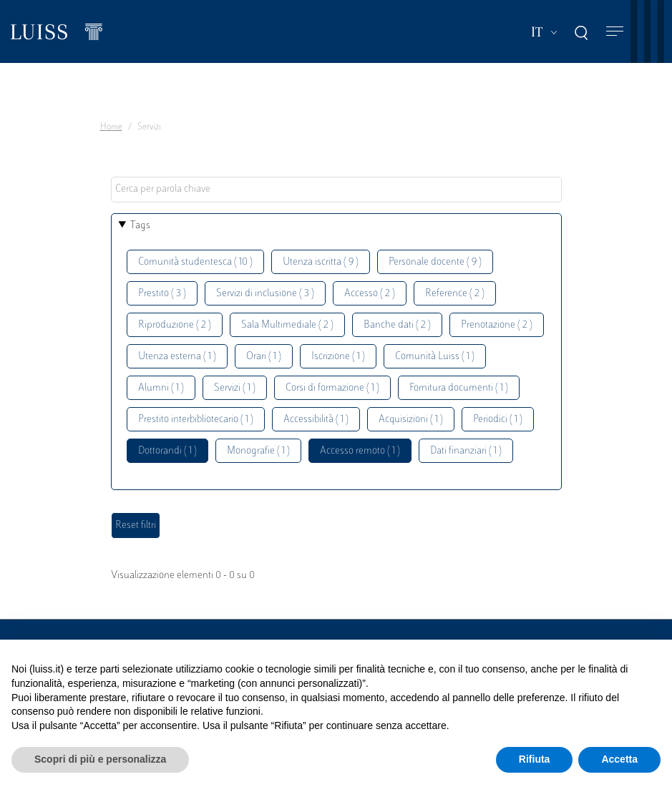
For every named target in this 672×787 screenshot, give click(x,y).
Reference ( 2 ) (455, 294)
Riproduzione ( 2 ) (175, 325)
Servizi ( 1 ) (235, 388)
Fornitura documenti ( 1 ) (459, 388)
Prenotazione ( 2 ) (497, 325)
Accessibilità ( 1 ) (316, 420)
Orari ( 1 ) (264, 357)
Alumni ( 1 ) (161, 388)
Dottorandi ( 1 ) (167, 451)
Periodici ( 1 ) (498, 420)
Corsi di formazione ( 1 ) (332, 388)
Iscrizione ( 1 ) (338, 357)
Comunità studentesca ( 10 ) (195, 262)
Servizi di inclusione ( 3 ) (265, 294)
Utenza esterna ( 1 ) (177, 357)
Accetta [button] (619, 759)
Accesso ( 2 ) (370, 294)
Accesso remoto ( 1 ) (360, 451)
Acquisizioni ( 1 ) (411, 420)
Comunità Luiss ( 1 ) (435, 357)
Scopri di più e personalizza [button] (100, 759)
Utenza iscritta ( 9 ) (321, 262)
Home (111, 127)
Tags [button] (140, 226)
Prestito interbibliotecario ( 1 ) (196, 420)
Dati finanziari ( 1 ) (466, 451)
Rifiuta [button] (535, 759)
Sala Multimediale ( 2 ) (287, 325)
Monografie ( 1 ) (258, 451)
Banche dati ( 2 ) (397, 325)
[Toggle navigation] (615, 32)
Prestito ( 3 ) (162, 294)
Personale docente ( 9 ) (435, 262)
